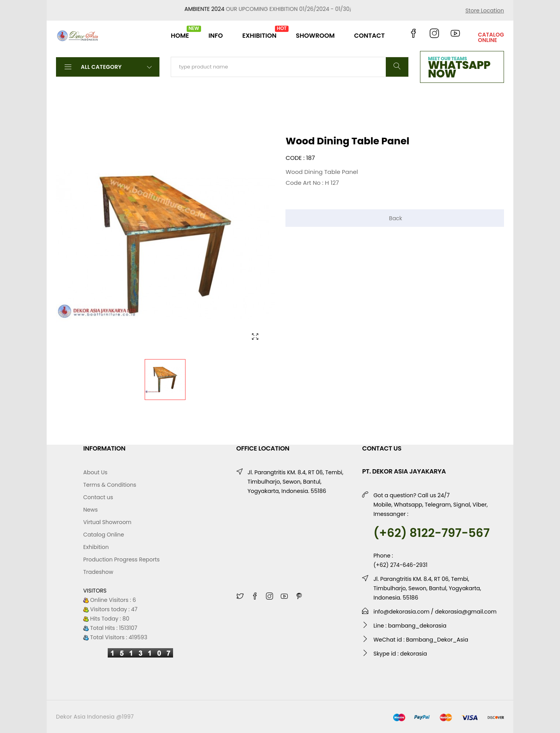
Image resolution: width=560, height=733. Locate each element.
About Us (95, 472)
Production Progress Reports (122, 559)
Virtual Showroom (107, 522)
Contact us (98, 497)
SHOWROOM (315, 36)
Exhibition (96, 547)
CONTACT (369, 36)
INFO (216, 36)
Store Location (485, 11)
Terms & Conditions (110, 485)
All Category (108, 67)
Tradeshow (98, 572)
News (90, 510)
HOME (180, 32)
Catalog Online (104, 535)
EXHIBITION (259, 32)
